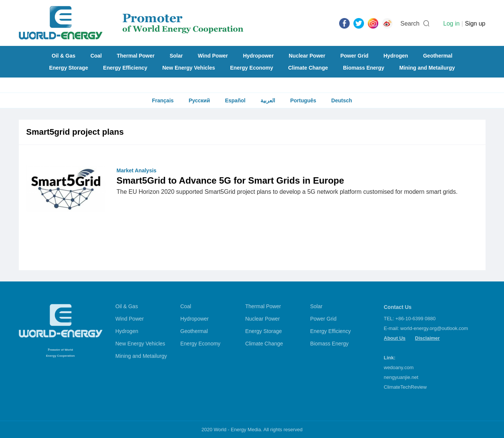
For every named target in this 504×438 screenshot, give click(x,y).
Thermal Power (136, 56)
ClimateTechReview (405, 387)
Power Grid (354, 56)
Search (410, 24)
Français (163, 100)
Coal (96, 56)
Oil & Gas (63, 56)
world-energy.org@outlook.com (434, 328)
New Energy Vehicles (189, 68)
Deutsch (342, 100)
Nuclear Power (307, 56)
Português (303, 100)
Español (235, 100)
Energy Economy (251, 68)
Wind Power (213, 56)
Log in (451, 24)
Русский (199, 100)
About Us (395, 338)
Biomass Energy (364, 68)
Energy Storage (68, 68)
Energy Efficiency (125, 68)
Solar (176, 56)
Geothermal (438, 56)
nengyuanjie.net (401, 377)
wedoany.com (399, 367)
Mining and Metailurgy (427, 68)
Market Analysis (137, 170)
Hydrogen (396, 56)
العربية (268, 100)
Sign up (475, 24)
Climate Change (308, 68)
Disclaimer (428, 338)
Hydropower (258, 56)
